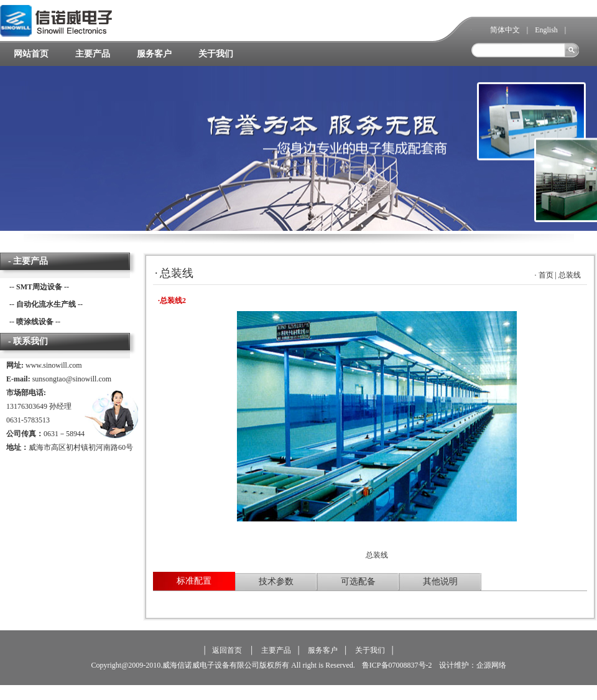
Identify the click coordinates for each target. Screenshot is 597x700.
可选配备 (358, 581)
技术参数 (276, 581)
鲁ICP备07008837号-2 (396, 665)
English (546, 30)
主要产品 (93, 54)
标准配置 (194, 581)
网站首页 (31, 54)
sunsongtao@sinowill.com (72, 379)
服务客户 (154, 54)
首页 (546, 275)
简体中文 (505, 30)
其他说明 (440, 581)
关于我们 (216, 54)
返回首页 (227, 650)
